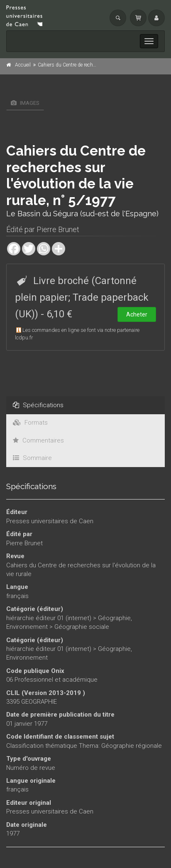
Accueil (23, 65)
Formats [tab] (30, 423)
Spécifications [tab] (38, 405)
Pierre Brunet (58, 229)
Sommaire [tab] (32, 458)
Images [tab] (25, 103)
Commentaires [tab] (38, 440)
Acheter (137, 314)
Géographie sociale (82, 627)
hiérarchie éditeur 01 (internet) (49, 618)
